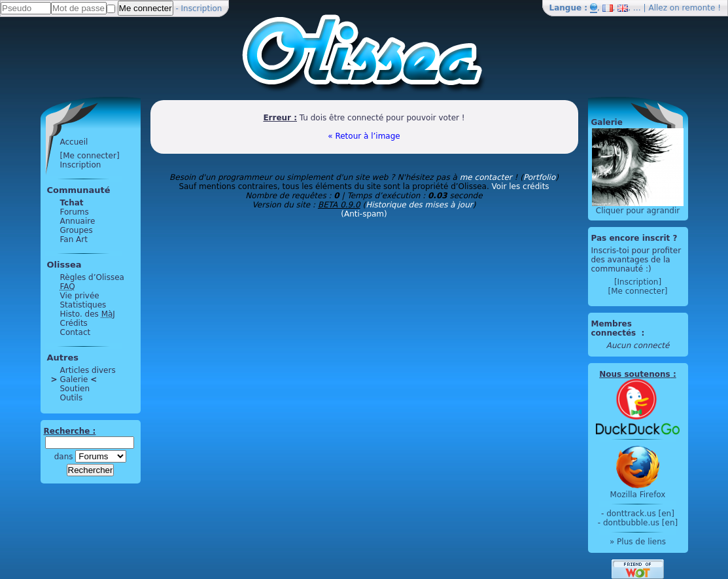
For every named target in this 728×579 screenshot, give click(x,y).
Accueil (74, 142)
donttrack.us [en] (640, 514)
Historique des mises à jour (419, 205)
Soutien (75, 389)
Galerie (74, 379)
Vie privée (80, 296)
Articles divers (88, 370)
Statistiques (83, 305)
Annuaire (78, 221)
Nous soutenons (634, 374)
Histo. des (88, 314)
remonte (699, 8)
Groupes (77, 230)
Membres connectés (615, 328)
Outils (72, 398)
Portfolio (539, 177)
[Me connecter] (90, 156)
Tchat (72, 203)
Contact (76, 332)
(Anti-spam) (364, 214)
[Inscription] (638, 282)
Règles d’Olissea (92, 277)
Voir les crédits (521, 186)
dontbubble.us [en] (640, 523)
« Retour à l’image (364, 136)
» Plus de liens (638, 542)
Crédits (74, 323)
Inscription (202, 9)
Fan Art (74, 239)
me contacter (486, 177)
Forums (75, 212)
